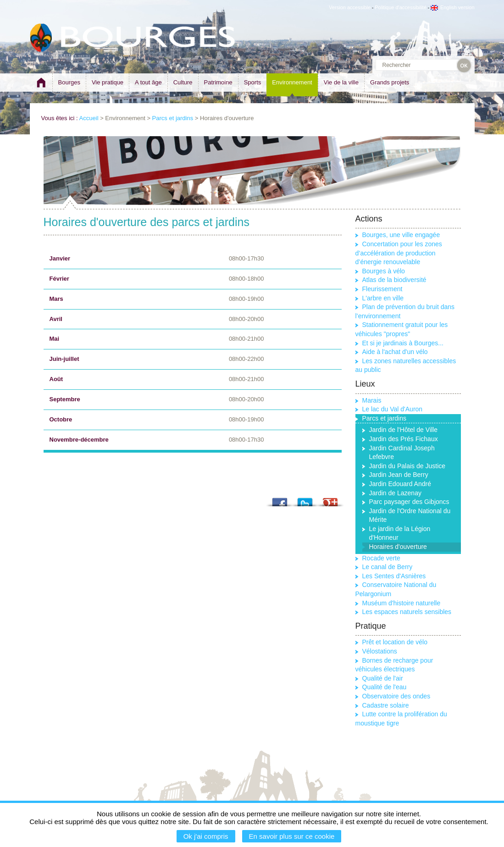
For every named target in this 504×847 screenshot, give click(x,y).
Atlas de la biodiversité (394, 280)
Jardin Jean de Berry (399, 475)
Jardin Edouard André (400, 484)
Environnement (292, 82)
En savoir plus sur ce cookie (292, 836)
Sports (253, 82)
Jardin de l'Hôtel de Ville (404, 430)
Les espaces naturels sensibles (407, 612)
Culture (183, 82)
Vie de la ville (341, 82)
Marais (372, 400)
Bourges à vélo (384, 271)
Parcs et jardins (173, 118)
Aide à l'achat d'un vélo (395, 352)
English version (453, 7)
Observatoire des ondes (396, 696)
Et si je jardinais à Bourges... (403, 343)
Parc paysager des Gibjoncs (409, 502)
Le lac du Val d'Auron (393, 409)
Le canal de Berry (388, 567)
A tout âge (148, 82)
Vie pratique (108, 82)
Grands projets (390, 82)
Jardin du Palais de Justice (407, 466)
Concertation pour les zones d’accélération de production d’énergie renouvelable (399, 253)
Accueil (89, 118)
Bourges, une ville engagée (401, 235)
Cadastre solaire (386, 705)
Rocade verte (381, 558)
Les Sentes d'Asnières (394, 576)
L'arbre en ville (383, 298)
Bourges (69, 82)
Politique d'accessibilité (401, 7)
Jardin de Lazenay (395, 493)
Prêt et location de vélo (395, 642)
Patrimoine (218, 82)
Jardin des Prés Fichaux (404, 439)
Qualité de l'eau (385, 687)
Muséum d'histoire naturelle (402, 603)
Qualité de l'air (383, 678)
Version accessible (350, 7)
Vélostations (380, 651)
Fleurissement (382, 289)
